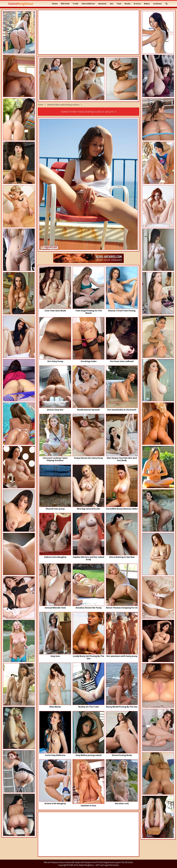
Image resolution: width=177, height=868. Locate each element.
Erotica (137, 4)
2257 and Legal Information (107, 865)
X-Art (93, 862)
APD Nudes (86, 862)
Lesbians (157, 4)
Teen (119, 4)
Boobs (128, 4)
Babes (147, 4)
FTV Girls (100, 862)
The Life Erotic (127, 862)
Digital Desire (109, 862)
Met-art (47, 862)
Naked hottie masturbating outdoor (63, 105)
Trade (75, 4)
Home (55, 4)
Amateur (102, 4)
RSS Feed (65, 4)
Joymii (118, 862)
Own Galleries (88, 4)
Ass (112, 4)
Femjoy (54, 862)
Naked (21, 4)
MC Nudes (76, 862)
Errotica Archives (64, 862)
